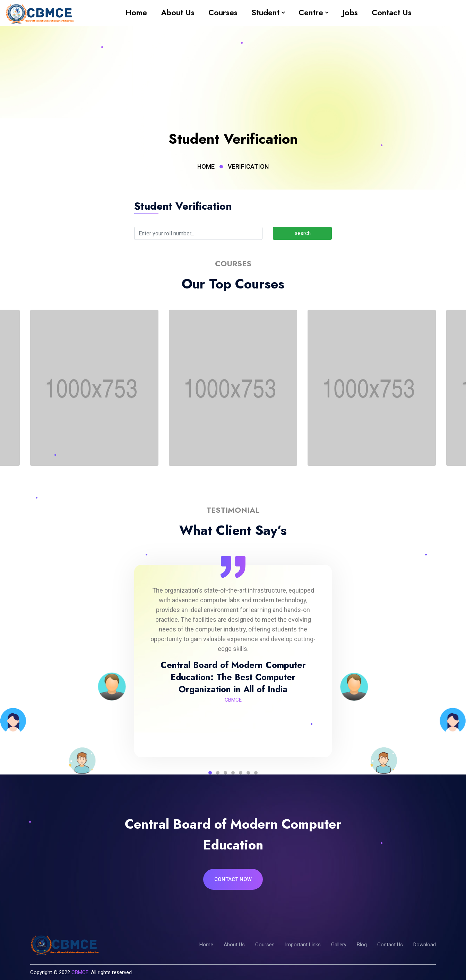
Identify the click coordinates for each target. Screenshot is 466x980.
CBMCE (80, 972)
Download (425, 945)
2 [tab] (218, 773)
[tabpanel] (233, 645)
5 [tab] (241, 773)
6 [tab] (248, 773)
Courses (223, 12)
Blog (362, 945)
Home (136, 12)
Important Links (303, 945)
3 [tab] (225, 773)
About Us (178, 12)
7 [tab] (256, 773)
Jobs (350, 12)
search (303, 233)
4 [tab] (233, 773)
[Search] (198, 233)
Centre (311, 12)
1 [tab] (210, 773)
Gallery (339, 945)
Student (265, 12)
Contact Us (392, 12)
